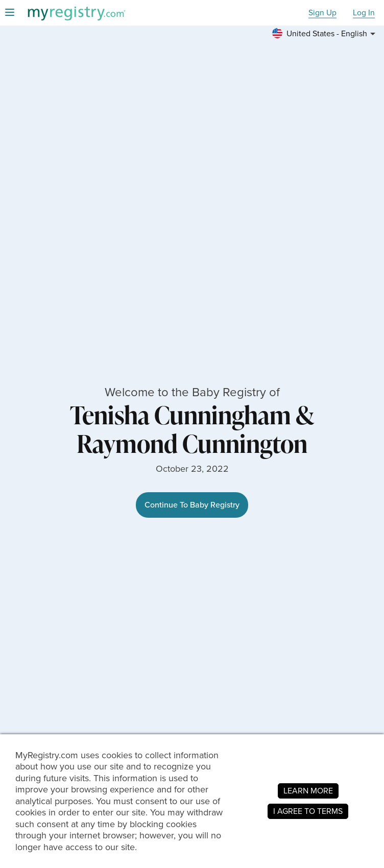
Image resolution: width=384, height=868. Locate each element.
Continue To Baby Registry (192, 505)
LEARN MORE (308, 791)
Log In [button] (364, 13)
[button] (325, 34)
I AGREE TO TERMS (308, 811)
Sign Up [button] (322, 13)
